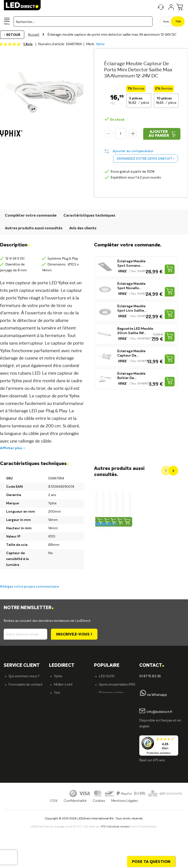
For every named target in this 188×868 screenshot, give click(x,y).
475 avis (159, 760)
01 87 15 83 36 (150, 676)
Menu (7, 24)
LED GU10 (107, 676)
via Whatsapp (157, 695)
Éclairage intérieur (68, 776)
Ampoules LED (65, 734)
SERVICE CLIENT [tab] (22, 666)
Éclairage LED (64, 726)
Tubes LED (107, 743)
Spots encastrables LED (117, 718)
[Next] (173, 471)
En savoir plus (64, 801)
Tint (57, 693)
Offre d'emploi (65, 793)
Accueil (34, 35)
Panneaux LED (110, 726)
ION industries (65, 718)
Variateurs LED (110, 709)
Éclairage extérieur (68, 784)
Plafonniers (62, 768)
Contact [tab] (152, 666)
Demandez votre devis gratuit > (146, 159)
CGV (54, 840)
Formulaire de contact (26, 685)
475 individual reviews (116, 866)
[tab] (72, 666)
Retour (13, 35)
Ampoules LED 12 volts (116, 701)
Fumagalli (61, 701)
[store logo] (22, 5)
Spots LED (62, 743)
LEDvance (62, 709)
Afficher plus (11, 448)
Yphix (100, 44)
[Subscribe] (74, 634)
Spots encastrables (68, 759)
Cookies (99, 840)
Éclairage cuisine (111, 693)
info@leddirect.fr (159, 712)
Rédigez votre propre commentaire (29, 587)
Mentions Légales (124, 840)
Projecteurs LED (111, 734)
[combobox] (83, 21)
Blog (102, 751)
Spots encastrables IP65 (117, 685)
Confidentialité (75, 840)
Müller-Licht (63, 685)
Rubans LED (63, 751)
